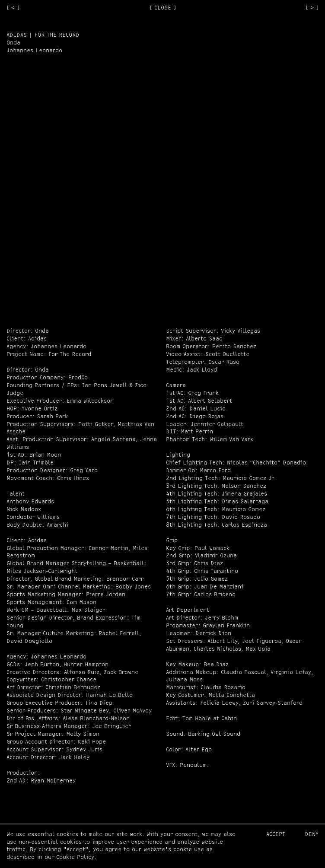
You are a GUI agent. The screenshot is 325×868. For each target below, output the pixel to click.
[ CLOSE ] (163, 8)
